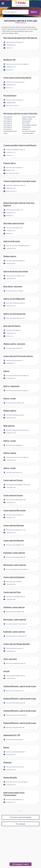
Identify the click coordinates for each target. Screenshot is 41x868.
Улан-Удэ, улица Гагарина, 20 (15, 42)
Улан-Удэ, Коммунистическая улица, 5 (17, 569)
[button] (3, 3)
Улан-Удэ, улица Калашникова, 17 (16, 752)
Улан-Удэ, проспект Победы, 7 (15, 291)
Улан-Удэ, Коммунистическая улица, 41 (18, 430)
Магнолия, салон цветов (15, 565)
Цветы (6, 371)
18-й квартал (8, 117)
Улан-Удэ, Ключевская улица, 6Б (16, 703)
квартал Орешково (29, 117)
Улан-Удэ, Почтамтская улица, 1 (15, 82)
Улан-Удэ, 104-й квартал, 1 (14, 330)
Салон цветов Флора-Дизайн (17, 644)
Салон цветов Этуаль (13, 480)
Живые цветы (10, 256)
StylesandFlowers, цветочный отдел (20, 686)
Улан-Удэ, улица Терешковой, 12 (16, 676)
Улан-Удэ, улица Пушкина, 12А (15, 691)
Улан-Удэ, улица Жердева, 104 (15, 545)
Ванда (6, 747)
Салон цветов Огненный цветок (18, 356)
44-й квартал (8, 125)
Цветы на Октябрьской (14, 299)
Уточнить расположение (20, 817)
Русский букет (10, 96)
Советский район (28, 133)
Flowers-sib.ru (10, 163)
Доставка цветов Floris (14, 223)
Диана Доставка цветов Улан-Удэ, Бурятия (19, 204)
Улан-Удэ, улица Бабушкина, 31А (16, 530)
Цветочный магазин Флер (16, 271)
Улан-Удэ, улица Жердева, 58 (14, 445)
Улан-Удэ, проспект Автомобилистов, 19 (18, 246)
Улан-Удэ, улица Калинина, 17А (15, 318)
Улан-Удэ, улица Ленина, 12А (15, 210)
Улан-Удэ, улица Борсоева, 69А (15, 727)
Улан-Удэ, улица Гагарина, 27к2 (15, 276)
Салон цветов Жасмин (14, 525)
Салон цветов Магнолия (14, 510)
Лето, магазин (10, 659)
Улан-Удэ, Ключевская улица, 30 (15, 597)
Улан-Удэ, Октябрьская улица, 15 (16, 185)
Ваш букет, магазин (13, 286)
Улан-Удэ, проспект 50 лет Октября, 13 (17, 391)
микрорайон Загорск (29, 125)
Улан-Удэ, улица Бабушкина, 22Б (16, 500)
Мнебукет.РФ (9, 60)
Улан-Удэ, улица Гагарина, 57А (15, 403)
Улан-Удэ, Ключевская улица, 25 (15, 150)
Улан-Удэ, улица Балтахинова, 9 (15, 261)
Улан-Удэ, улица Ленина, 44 (14, 348)
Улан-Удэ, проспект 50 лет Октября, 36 (17, 64)
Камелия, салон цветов (14, 553)
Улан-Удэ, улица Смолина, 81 (15, 360)
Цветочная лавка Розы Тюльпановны (14, 794)
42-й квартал (8, 121)
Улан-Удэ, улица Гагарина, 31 (15, 167)
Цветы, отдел (10, 398)
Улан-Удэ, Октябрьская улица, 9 (15, 303)
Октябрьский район (29, 131)
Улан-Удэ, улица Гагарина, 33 (15, 648)
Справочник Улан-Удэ (20, 5)
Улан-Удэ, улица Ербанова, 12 (15, 799)
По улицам (21, 824)
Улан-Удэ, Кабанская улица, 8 (15, 739)
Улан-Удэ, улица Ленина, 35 (14, 472)
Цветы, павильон (11, 386)
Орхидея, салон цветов (14, 607)
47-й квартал (8, 129)
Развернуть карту (20, 864)
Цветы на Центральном (14, 314)
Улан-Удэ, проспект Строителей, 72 (16, 636)
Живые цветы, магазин (14, 344)
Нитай (6, 671)
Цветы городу (10, 453)
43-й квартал (8, 123)
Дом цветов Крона (12, 326)
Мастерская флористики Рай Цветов (20, 38)
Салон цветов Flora (12, 592)
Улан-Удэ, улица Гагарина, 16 (15, 515)
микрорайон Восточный (27, 122)
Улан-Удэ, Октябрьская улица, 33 (16, 663)
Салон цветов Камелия (14, 577)
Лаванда (7, 762)
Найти (34, 12)
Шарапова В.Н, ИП (12, 735)
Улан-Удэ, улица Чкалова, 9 (14, 582)
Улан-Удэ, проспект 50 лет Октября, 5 (17, 782)
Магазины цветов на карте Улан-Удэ (20, 113)
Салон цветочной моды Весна (17, 78)
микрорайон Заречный (27, 128)
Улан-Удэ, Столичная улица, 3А (15, 767)
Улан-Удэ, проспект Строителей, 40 (16, 715)
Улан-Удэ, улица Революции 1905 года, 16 (18, 485)
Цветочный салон (12, 241)
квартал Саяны (27, 119)
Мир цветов (9, 426)
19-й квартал (8, 119)
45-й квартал (8, 127)
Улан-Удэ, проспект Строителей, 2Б (16, 624)
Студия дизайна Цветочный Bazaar (20, 145)
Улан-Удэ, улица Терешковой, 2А (16, 557)
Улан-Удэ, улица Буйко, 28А (14, 228)
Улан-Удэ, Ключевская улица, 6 (15, 415)
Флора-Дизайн (10, 777)
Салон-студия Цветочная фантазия (20, 181)
